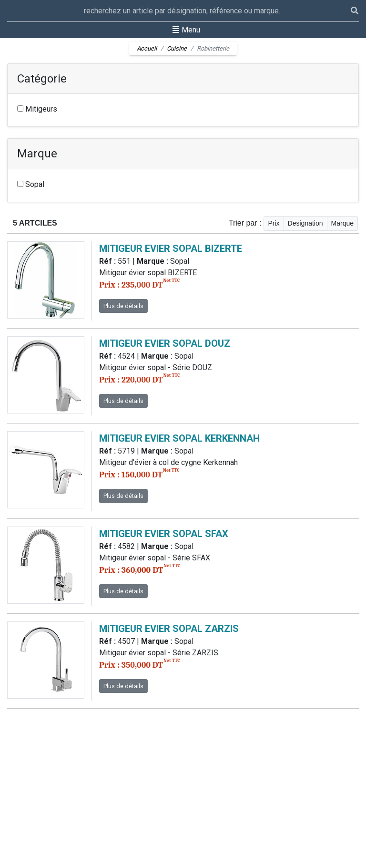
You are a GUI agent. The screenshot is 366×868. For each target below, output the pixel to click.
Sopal (31, 184)
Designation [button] (305, 223)
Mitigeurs (37, 109)
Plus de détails (123, 306)
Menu (186, 29)
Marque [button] (342, 223)
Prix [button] (274, 223)
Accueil (147, 48)
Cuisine (177, 48)
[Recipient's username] (179, 11)
